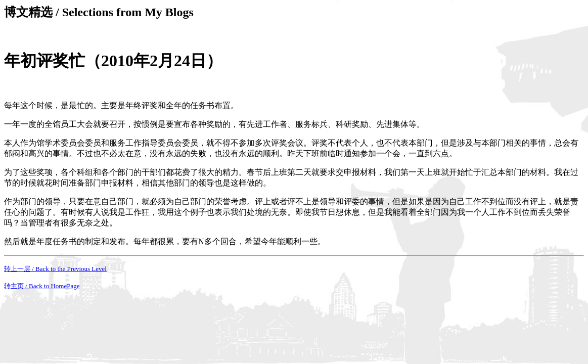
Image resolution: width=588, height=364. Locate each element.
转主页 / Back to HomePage (42, 286)
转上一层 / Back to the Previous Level (55, 269)
